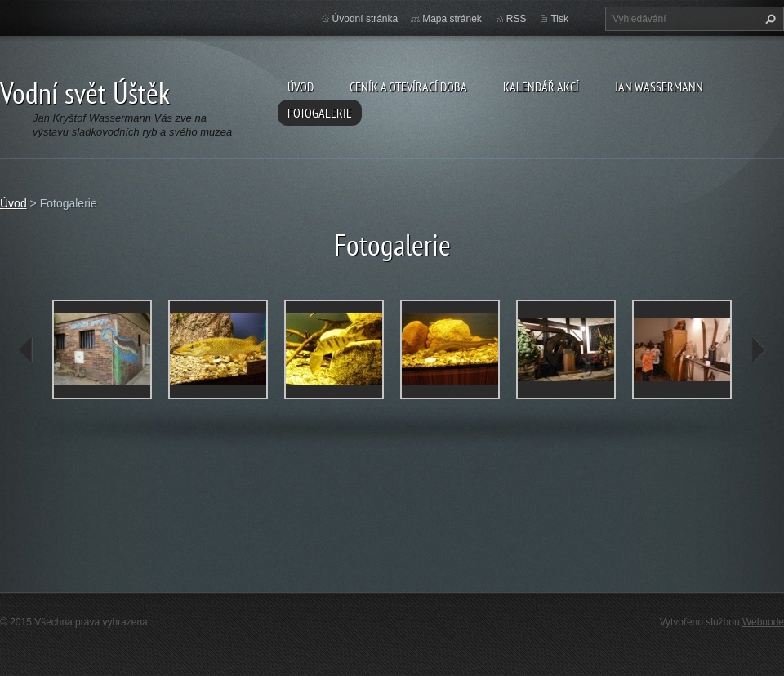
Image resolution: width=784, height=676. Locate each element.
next (758, 350)
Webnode (763, 622)
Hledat (768, 19)
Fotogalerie (320, 113)
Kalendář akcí (541, 87)
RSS (517, 19)
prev (26, 350)
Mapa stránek (452, 19)
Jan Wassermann (659, 87)
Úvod (301, 87)
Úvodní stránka (365, 19)
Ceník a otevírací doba (408, 87)
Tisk (559, 19)
